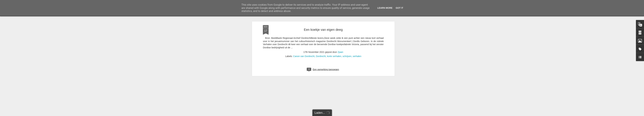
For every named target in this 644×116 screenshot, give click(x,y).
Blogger (337, 114)
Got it (400, 8)
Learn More (385, 8)
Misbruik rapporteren (349, 114)
